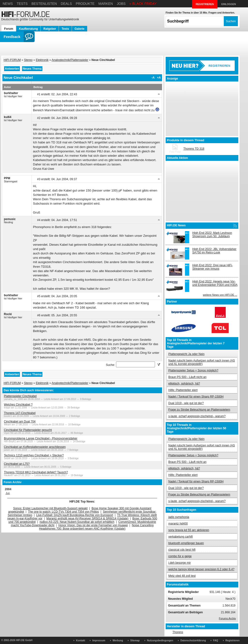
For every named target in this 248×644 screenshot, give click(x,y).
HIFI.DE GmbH (24, 640)
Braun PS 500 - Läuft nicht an (187, 377)
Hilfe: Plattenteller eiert (183, 390)
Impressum (99, 640)
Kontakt (81, 640)
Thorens (178, 632)
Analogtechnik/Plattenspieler (70, 60)
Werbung (118, 640)
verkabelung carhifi (181, 537)
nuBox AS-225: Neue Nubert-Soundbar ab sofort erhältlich (77, 522)
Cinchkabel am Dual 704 (20, 422)
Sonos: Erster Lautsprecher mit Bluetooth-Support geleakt (50, 508)
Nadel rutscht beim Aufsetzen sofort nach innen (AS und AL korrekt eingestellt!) (202, 362)
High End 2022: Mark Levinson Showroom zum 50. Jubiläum (212, 235)
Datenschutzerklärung (193, 640)
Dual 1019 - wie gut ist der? (186, 403)
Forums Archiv (227, 618)
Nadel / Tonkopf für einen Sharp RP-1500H (196, 397)
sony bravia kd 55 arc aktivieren (189, 530)
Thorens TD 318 (194, 149)
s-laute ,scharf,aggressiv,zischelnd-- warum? (197, 416)
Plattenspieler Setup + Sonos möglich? (193, 370)
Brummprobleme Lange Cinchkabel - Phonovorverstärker (41, 438)
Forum (9, 29)
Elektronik (42, 60)
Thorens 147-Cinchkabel (20, 413)
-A (153, 78)
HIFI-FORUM (12, 60)
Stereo (28, 60)
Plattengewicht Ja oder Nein (186, 354)
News (8, 4)
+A (159, 78)
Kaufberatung (28, 29)
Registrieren (232, 640)
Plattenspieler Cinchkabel (20, 396)
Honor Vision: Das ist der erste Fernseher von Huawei (93, 525)
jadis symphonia (179, 517)
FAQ (216, 640)
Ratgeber (50, 29)
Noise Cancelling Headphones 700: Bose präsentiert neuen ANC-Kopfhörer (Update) (96, 527)
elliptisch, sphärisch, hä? (184, 384)
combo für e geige (180, 556)
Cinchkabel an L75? (17, 464)
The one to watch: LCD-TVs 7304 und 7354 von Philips (63, 512)
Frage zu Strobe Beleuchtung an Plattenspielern (199, 410)
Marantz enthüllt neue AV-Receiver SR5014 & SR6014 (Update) (88, 518)
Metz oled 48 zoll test (182, 576)
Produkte (85, 4)
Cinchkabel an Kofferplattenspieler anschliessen (35, 447)
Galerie (80, 29)
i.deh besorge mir (180, 563)
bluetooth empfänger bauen (186, 543)
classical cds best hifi (182, 550)
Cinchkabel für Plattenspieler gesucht (28, 430)
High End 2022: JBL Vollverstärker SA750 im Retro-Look (214, 251)
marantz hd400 (178, 524)
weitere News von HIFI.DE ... (220, 295)
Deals (66, 4)
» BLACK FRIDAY (143, 4)
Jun (8, 493)
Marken (106, 4)
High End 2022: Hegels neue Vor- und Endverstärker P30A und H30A (215, 283)
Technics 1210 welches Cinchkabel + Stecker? (34, 455)
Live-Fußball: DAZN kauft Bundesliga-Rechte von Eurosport (75, 515)
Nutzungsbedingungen (160, 640)
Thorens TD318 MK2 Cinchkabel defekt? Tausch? (36, 472)
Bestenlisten (44, 4)
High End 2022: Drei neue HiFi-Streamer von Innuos (213, 267)
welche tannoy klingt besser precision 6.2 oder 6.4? (201, 569)
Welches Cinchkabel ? (18, 405)
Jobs (121, 4)
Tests (22, 4)
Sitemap (135, 640)
